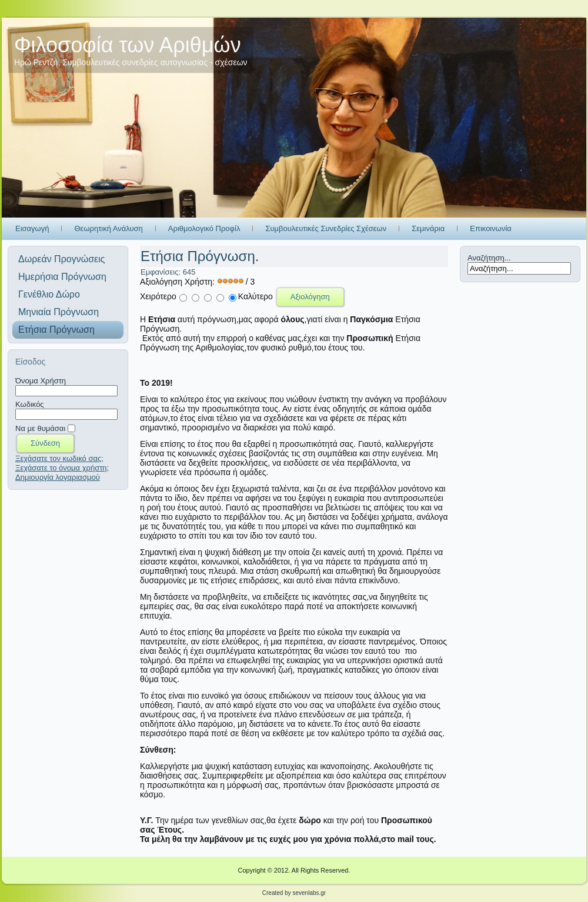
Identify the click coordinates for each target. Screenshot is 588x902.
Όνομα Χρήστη (41, 381)
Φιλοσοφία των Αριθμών (128, 45)
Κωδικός (30, 404)
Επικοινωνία (491, 228)
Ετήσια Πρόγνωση (56, 330)
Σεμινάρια (428, 228)
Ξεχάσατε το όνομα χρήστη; (62, 468)
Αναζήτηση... (489, 258)
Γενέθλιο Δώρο (49, 294)
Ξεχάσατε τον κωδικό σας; (59, 458)
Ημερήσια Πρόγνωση (62, 277)
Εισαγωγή (32, 228)
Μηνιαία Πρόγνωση (59, 312)
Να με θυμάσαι (40, 428)
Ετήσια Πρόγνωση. (200, 256)
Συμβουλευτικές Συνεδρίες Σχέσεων (326, 228)
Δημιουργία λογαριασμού (58, 477)
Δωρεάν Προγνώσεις (61, 259)
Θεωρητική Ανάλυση (108, 228)
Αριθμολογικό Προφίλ (204, 228)
